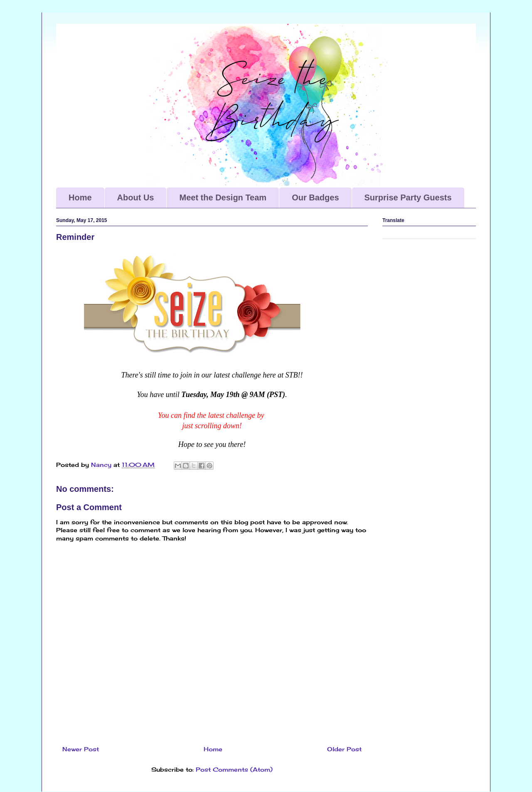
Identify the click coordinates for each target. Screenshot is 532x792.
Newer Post (81, 749)
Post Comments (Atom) (234, 769)
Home (80, 197)
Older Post (344, 749)
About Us (136, 197)
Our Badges (315, 197)
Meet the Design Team (223, 197)
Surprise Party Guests (408, 197)
